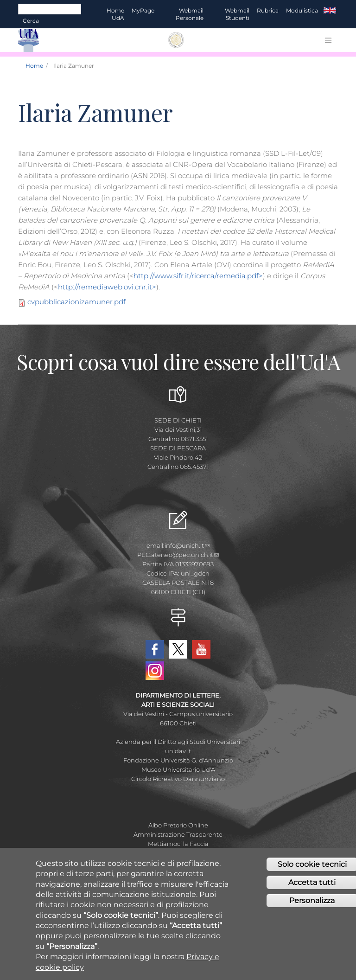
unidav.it (178, 751)
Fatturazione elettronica (178, 853)
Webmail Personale (190, 14)
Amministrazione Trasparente (178, 834)
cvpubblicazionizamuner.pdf (76, 302)
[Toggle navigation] (328, 40)
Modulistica (302, 10)
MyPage (143, 10)
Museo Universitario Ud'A (178, 769)
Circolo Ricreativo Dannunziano (178, 779)
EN (330, 11)
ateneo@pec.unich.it (185, 555)
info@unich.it (187, 545)
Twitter (178, 649)
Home (34, 66)
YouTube (201, 649)
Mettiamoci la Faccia (178, 844)
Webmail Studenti (237, 14)
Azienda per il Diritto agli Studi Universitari (178, 742)
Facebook (155, 649)
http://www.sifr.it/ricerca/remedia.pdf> (198, 276)
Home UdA (115, 14)
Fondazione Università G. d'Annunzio (178, 760)
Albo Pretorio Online (178, 825)
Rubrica (268, 10)
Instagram (155, 671)
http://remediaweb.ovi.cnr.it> (107, 287)
